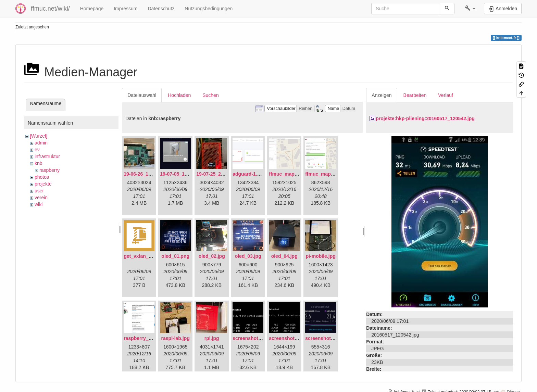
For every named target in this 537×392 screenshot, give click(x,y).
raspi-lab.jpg (176, 338)
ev (37, 150)
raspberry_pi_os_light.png (154, 338)
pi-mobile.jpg (321, 256)
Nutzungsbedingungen (209, 9)
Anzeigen (382, 95)
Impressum (126, 9)
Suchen (210, 95)
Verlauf (446, 95)
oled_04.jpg (284, 256)
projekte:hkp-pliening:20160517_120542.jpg (425, 118)
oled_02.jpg (212, 256)
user (39, 191)
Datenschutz (161, 9)
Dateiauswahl (142, 95)
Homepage (92, 9)
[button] (470, 9)
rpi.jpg (212, 338)
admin (41, 143)
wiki (39, 204)
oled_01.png (175, 256)
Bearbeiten (415, 95)
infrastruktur (47, 156)
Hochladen (179, 95)
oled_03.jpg (248, 256)
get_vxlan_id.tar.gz (145, 256)
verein (41, 198)
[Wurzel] (39, 136)
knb (39, 163)
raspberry (49, 170)
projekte (43, 184)
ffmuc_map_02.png (327, 174)
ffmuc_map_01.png (291, 174)
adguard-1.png (249, 174)
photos (42, 177)
